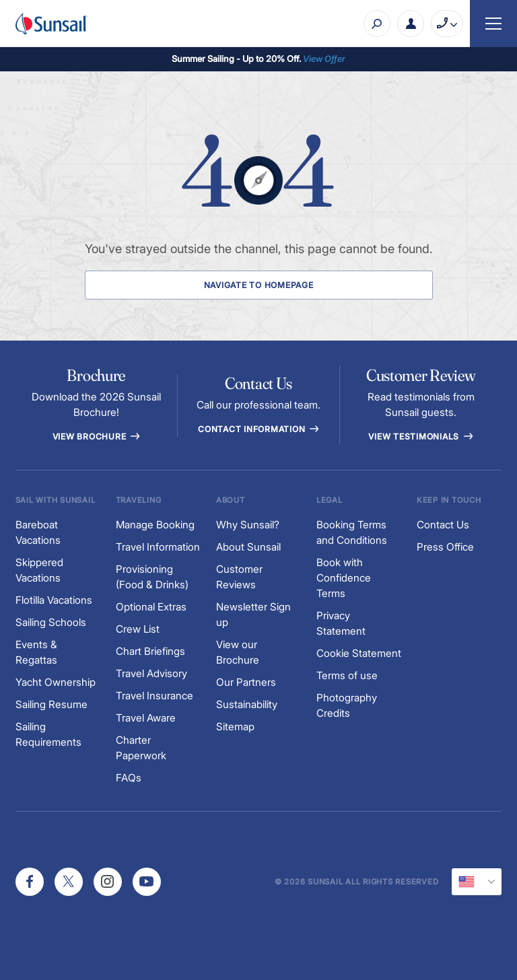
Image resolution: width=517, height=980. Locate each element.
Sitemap (235, 727)
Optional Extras (151, 607)
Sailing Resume (51, 704)
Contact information (258, 429)
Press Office (445, 547)
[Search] (377, 24)
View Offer (324, 59)
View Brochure (97, 436)
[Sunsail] (51, 24)
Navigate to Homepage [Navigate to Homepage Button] (259, 285)
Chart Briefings (150, 651)
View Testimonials (421, 436)
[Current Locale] (477, 882)
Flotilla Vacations (54, 600)
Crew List (138, 629)
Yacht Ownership (56, 682)
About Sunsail (248, 547)
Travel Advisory (151, 673)
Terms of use (347, 675)
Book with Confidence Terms (344, 578)
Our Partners (246, 682)
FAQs (129, 778)
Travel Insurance (154, 696)
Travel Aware (146, 718)
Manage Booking (155, 525)
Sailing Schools (51, 622)
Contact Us (443, 525)
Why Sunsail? (248, 525)
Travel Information (158, 547)
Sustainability (247, 704)
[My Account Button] (411, 24)
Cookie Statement (359, 653)
